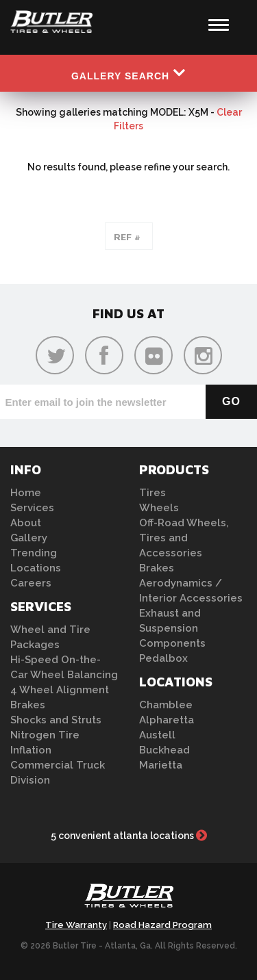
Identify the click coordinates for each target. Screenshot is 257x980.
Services (32, 508)
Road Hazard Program (162, 925)
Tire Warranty (76, 925)
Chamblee (166, 705)
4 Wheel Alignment (60, 690)
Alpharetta (167, 720)
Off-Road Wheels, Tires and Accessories (184, 538)
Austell (157, 735)
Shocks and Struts (56, 720)
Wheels (159, 508)
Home (26, 493)
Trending (34, 553)
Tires (152, 493)
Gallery (29, 538)
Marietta (161, 765)
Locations (36, 568)
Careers (31, 583)
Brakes (28, 705)
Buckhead (164, 750)
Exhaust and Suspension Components (172, 628)
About (26, 523)
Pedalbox (163, 658)
